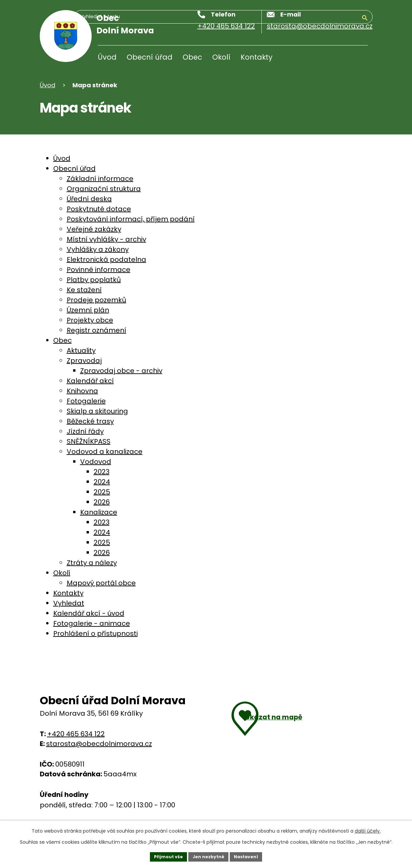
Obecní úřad (150, 57)
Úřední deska (89, 199)
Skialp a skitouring (97, 411)
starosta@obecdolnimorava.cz (99, 744)
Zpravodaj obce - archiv (121, 371)
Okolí (221, 57)
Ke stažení (84, 290)
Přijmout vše (164, 856)
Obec (192, 57)
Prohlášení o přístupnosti (96, 633)
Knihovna (82, 391)
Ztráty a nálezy (92, 563)
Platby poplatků (94, 280)
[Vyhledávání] (336, 59)
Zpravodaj (84, 361)
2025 (102, 492)
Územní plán (88, 310)
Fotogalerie (86, 401)
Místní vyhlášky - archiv (106, 239)
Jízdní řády (85, 431)
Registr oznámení (97, 330)
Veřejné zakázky (94, 229)
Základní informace (100, 179)
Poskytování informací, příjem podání (131, 219)
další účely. (368, 829)
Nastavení (251, 856)
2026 (102, 502)
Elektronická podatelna (106, 259)
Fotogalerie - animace (92, 623)
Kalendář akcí (90, 381)
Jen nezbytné (209, 856)
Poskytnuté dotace (99, 209)
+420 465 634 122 (76, 734)
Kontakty (257, 57)
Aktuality (81, 350)
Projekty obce (90, 320)
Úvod (107, 57)
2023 (102, 472)
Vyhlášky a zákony (98, 249)
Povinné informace (99, 270)
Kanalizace (99, 512)
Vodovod (96, 462)
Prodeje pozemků (97, 300)
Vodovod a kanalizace (105, 452)
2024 (102, 482)
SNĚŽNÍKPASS (89, 441)
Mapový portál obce (101, 583)
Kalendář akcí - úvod (89, 613)
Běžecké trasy (90, 421)
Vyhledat (69, 603)
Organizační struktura (104, 189)
